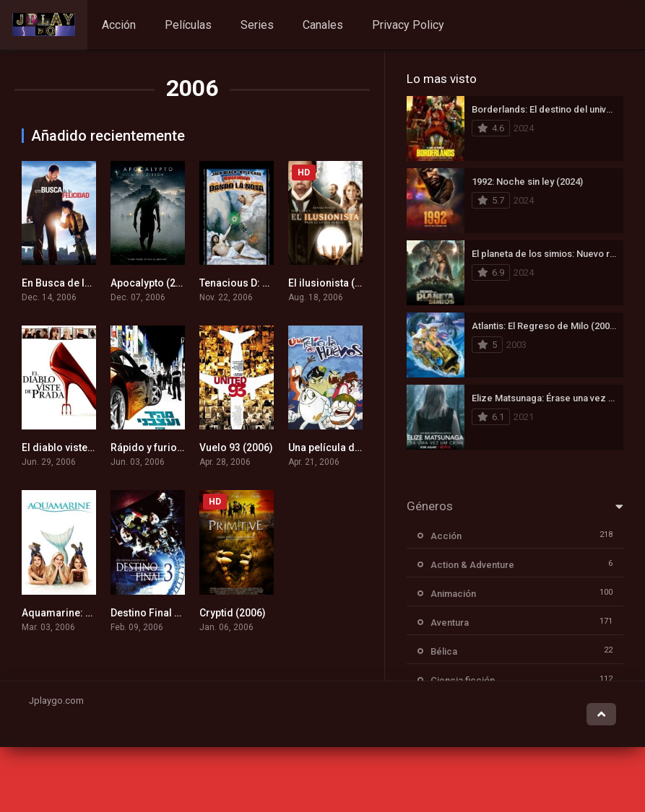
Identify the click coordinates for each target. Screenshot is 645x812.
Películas (188, 25)
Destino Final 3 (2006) (161, 613)
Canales (323, 25)
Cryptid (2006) (233, 613)
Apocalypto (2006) (153, 283)
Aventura (450, 623)
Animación (453, 594)
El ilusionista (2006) (335, 283)
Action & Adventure (472, 565)
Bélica (444, 651)
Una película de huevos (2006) (359, 448)
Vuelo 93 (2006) (236, 448)
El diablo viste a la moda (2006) (95, 448)
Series (257, 25)
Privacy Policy (408, 25)
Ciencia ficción (463, 680)
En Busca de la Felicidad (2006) (96, 283)
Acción (119, 25)
